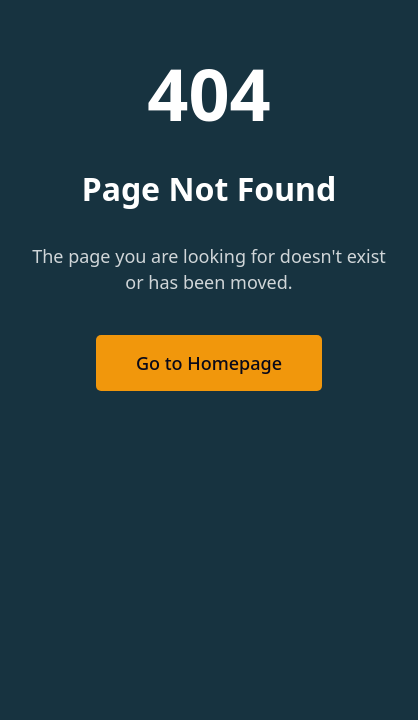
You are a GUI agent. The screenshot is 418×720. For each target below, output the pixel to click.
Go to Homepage (209, 363)
